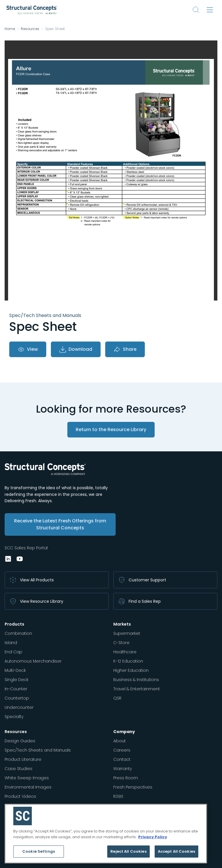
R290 (118, 796)
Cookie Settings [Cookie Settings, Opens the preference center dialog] (39, 851)
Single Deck (16, 680)
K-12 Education (128, 661)
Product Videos (20, 796)
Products (14, 624)
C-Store (121, 643)
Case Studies (18, 769)
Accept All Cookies (176, 851)
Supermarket (127, 633)
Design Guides (20, 741)
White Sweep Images (27, 778)
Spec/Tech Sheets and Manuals (38, 750)
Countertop (17, 698)
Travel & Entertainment (137, 689)
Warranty (123, 769)
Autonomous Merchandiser (33, 661)
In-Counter (16, 689)
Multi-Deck (15, 670)
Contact (122, 759)
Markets (122, 624)
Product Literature (23, 759)
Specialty (14, 717)
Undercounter (19, 707)
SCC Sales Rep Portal (26, 548)
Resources (30, 29)
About (120, 741)
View (28, 349)
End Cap (13, 652)
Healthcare (125, 652)
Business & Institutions (136, 680)
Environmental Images (28, 787)
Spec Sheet (55, 29)
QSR (117, 698)
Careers (122, 750)
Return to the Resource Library (111, 430)
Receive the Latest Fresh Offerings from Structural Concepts (60, 524)
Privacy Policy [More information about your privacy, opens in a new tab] (153, 837)
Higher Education (131, 670)
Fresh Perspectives (133, 787)
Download (76, 349)
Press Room (126, 778)
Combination (18, 633)
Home (10, 29)
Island (11, 643)
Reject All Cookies (128, 851)
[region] (106, 834)
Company (124, 732)
